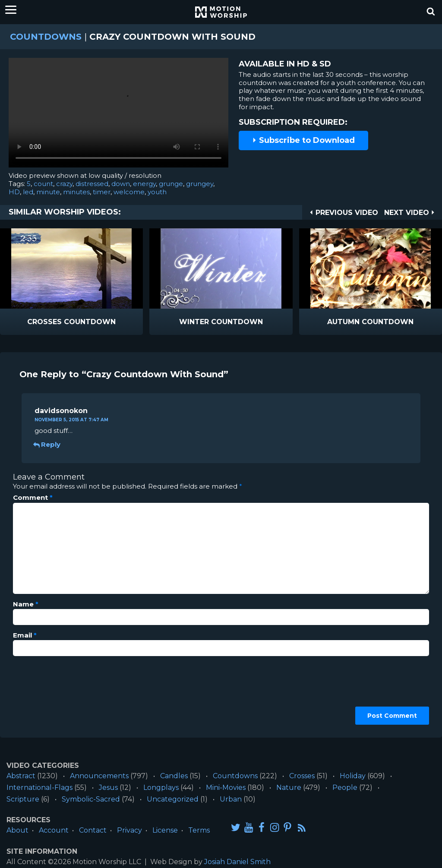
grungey (200, 184)
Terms (199, 830)
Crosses (302, 776)
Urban (231, 799)
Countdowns (46, 37)
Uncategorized (173, 799)
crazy (64, 184)
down (121, 184)
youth (157, 192)
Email (25, 635)
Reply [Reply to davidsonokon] (47, 444)
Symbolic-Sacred (91, 799)
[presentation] (48, 694)
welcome (129, 192)
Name (26, 604)
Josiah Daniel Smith (237, 862)
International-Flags (39, 788)
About (17, 830)
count (43, 184)
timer (102, 192)
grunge (171, 184)
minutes (76, 192)
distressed (92, 184)
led (28, 192)
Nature (289, 788)
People (345, 788)
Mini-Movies (226, 788)
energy (144, 184)
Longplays (161, 788)
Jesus (108, 788)
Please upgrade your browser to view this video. (118, 115)
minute (48, 192)
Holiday (353, 776)
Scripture (23, 799)
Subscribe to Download (303, 140)
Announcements (99, 776)
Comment (33, 498)
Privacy (129, 830)
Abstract (21, 776)
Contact (93, 830)
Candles (174, 776)
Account (54, 830)
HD (14, 192)
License (165, 830)
